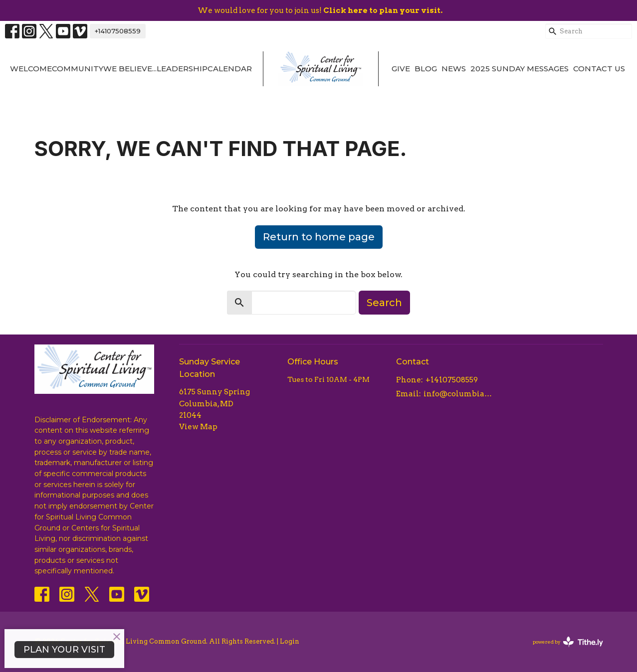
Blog (426, 69)
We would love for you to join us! (320, 10)
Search (384, 303)
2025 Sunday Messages (520, 69)
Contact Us (599, 69)
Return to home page (319, 237)
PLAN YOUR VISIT (64, 650)
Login (290, 641)
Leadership (182, 69)
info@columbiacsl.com (459, 394)
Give (401, 69)
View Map (198, 427)
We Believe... (130, 69)
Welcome (31, 69)
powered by (568, 642)
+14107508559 (118, 31)
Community (78, 69)
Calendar (230, 69)
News (454, 69)
